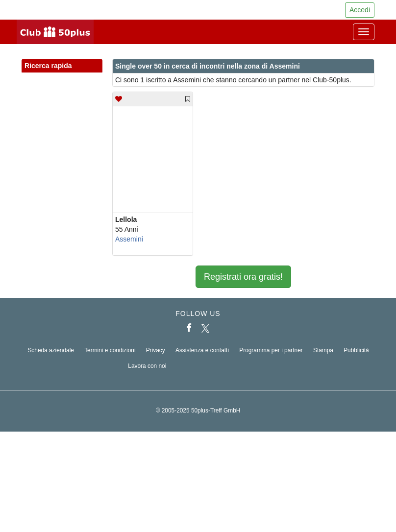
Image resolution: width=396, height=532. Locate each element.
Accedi (360, 10)
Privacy (156, 350)
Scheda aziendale (51, 350)
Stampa (323, 350)
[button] (86, 76)
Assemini (129, 239)
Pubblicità (356, 350)
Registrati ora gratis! (243, 277)
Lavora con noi (147, 366)
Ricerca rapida (62, 66)
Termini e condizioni (110, 350)
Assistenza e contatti (202, 350)
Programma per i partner (271, 350)
